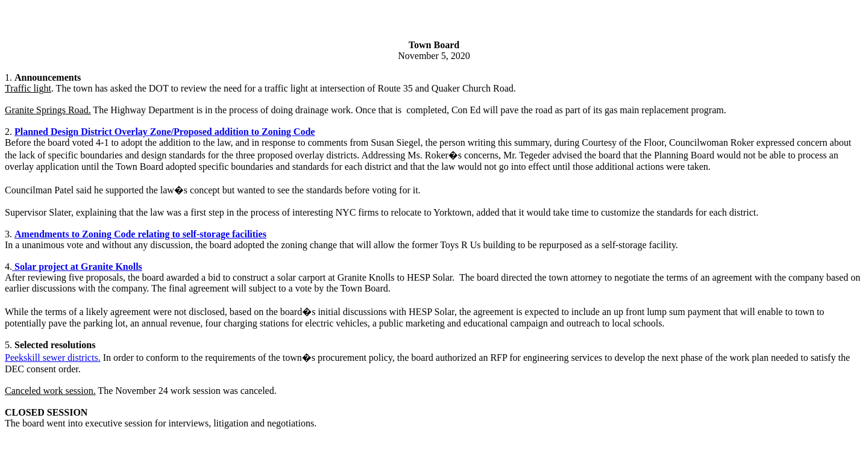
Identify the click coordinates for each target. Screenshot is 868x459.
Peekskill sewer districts (52, 358)
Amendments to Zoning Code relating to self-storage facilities (140, 234)
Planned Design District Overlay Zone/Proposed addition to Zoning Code (165, 132)
